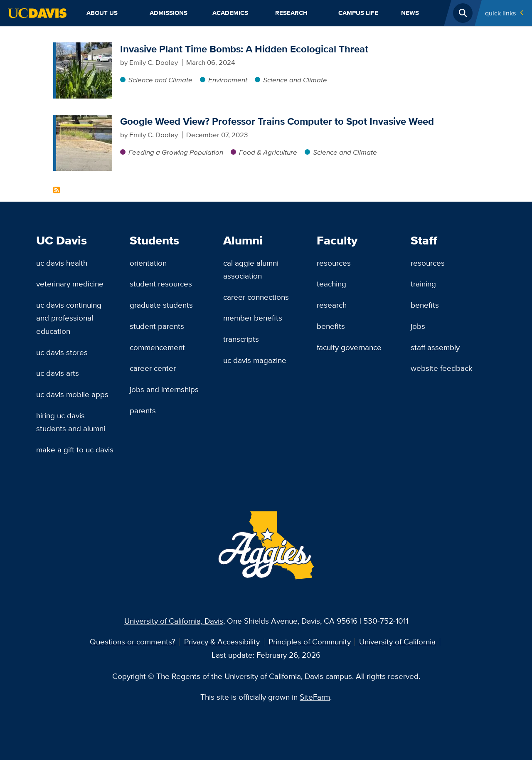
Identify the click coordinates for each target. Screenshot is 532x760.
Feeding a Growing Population (176, 152)
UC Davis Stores (62, 352)
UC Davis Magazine (255, 360)
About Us (102, 13)
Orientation (148, 263)
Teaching (331, 284)
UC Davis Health (62, 263)
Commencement (157, 347)
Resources (334, 263)
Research (291, 13)
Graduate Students (161, 305)
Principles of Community (310, 642)
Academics (230, 13)
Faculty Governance (349, 347)
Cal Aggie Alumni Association (251, 269)
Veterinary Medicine (70, 284)
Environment (228, 80)
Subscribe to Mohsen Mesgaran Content (57, 190)
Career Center (153, 368)
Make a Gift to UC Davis (75, 449)
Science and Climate (160, 80)
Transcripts (241, 339)
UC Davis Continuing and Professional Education (69, 318)
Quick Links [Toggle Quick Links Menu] (500, 13)
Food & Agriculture (268, 152)
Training (423, 284)
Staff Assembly (435, 347)
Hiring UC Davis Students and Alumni (71, 422)
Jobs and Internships (164, 389)
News (410, 13)
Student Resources (161, 284)
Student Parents (157, 326)
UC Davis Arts (58, 373)
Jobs (418, 326)
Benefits (331, 326)
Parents (143, 410)
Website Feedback (442, 368)
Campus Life (358, 13)
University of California (397, 642)
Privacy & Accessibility (222, 642)
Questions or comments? (133, 642)
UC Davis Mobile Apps (72, 394)
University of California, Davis (174, 621)
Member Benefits (253, 318)
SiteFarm (315, 697)
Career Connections (256, 297)
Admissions (169, 13)
